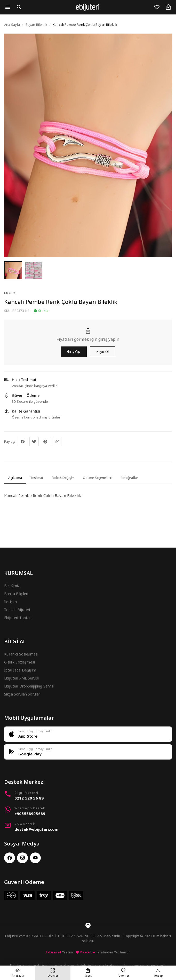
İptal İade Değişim (20, 670)
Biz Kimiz (12, 586)
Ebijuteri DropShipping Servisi (29, 686)
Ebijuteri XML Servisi (21, 678)
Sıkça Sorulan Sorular (22, 694)
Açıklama (15, 478)
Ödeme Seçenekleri (98, 478)
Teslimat (37, 478)
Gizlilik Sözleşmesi (19, 662)
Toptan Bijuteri (17, 610)
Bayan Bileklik (36, 25)
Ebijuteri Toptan (18, 618)
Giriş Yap (74, 351)
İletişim (10, 602)
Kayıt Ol (102, 352)
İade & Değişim (63, 478)
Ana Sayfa (12, 25)
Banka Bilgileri (16, 594)
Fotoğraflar (129, 478)
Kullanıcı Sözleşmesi (21, 654)
